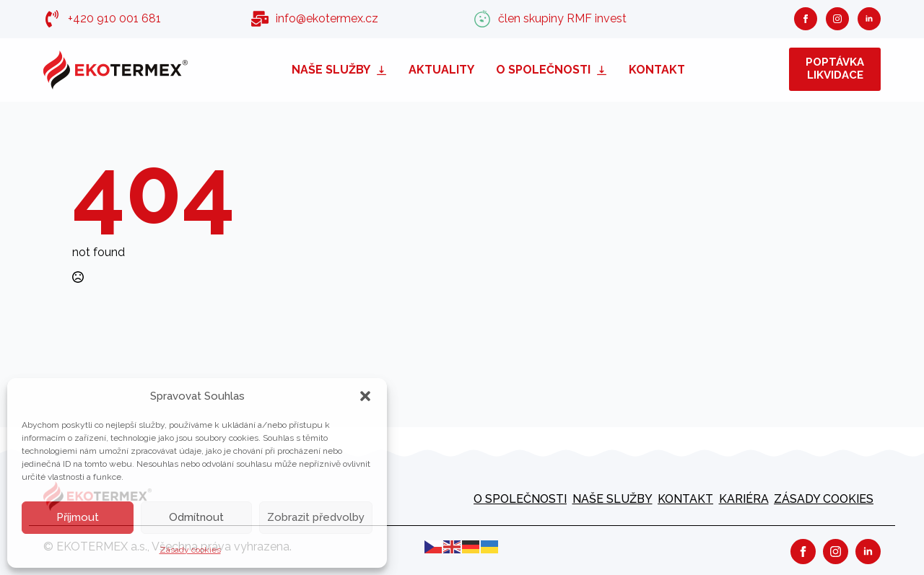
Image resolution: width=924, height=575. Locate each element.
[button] (365, 396)
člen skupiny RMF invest (562, 18)
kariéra (744, 499)
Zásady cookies (190, 550)
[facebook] (806, 19)
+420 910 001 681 (114, 18)
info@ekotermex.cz (327, 18)
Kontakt (657, 70)
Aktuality (441, 70)
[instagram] (837, 19)
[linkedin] (869, 19)
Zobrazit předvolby (316, 517)
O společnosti (543, 70)
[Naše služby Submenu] (384, 70)
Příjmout (78, 517)
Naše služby (331, 70)
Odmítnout (196, 517)
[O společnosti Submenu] (604, 70)
